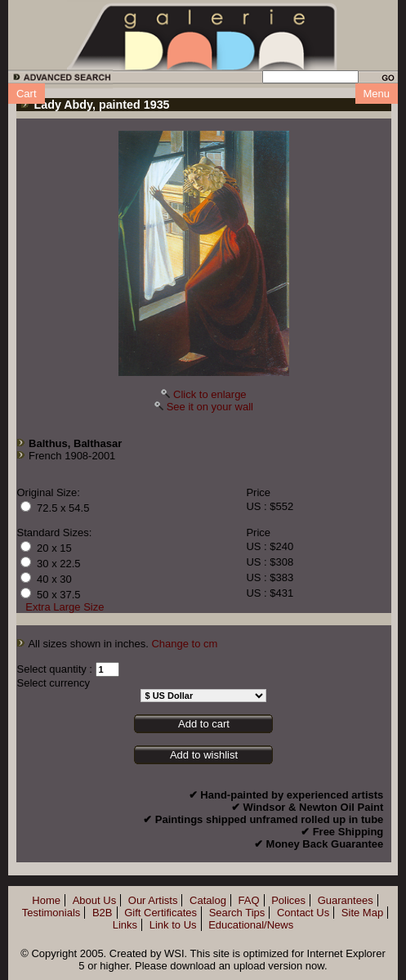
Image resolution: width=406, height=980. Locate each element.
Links (125, 925)
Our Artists (153, 900)
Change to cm (184, 644)
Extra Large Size (65, 607)
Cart (27, 94)
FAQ (249, 900)
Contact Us (303, 913)
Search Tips (237, 913)
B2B (103, 913)
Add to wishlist (204, 755)
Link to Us (173, 925)
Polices (288, 900)
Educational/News (251, 925)
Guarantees (346, 900)
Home (46, 900)
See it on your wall (210, 407)
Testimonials (51, 913)
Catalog (208, 900)
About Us (94, 900)
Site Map (362, 913)
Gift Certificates (161, 913)
